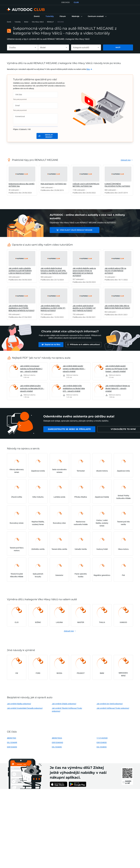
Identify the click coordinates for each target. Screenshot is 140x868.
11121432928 (102, 738)
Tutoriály (18, 22)
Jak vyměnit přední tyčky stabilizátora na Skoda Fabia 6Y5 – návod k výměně (74, 388)
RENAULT (51, 22)
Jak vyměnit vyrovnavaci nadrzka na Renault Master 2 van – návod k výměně (31, 369)
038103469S (12, 747)
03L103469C (57, 747)
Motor (26, 22)
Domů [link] (9, 22)
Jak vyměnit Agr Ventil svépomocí (110, 704)
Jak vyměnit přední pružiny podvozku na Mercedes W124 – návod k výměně (32, 388)
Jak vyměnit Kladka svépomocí (19, 704)
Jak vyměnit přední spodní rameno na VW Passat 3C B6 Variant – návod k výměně (116, 369)
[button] (77, 16)
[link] (37, 16)
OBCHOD (66, 2)
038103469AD (57, 742)
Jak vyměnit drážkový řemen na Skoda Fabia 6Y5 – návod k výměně (118, 388)
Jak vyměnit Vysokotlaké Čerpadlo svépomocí (25, 708)
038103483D (102, 742)
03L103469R (12, 742)
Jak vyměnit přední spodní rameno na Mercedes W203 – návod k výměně (74, 369)
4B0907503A (57, 738)
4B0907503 (12, 738)
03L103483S (102, 747)
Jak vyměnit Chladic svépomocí (64, 704)
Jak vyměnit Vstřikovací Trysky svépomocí (113, 708)
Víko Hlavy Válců (38, 22)
